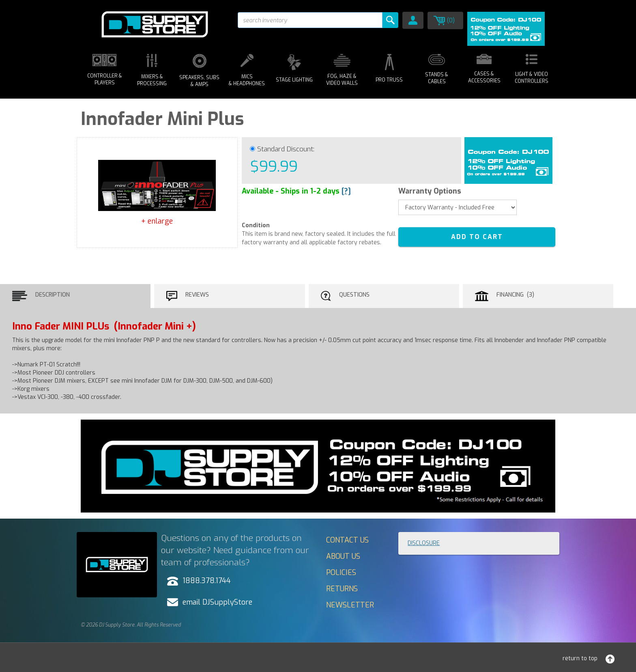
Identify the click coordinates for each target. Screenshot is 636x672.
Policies (341, 573)
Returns (342, 589)
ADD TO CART (477, 237)
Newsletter (350, 605)
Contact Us (347, 540)
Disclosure (424, 543)
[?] (346, 191)
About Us (343, 556)
